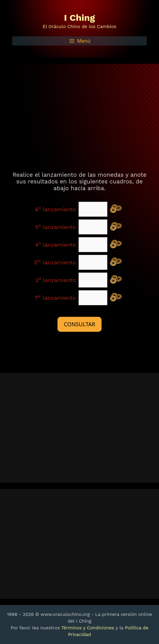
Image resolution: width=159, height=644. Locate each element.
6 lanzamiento (56, 209)
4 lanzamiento (56, 245)
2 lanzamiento (56, 280)
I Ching (79, 18)
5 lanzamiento (56, 227)
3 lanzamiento (55, 262)
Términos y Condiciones (88, 628)
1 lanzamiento (55, 298)
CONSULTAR (79, 324)
